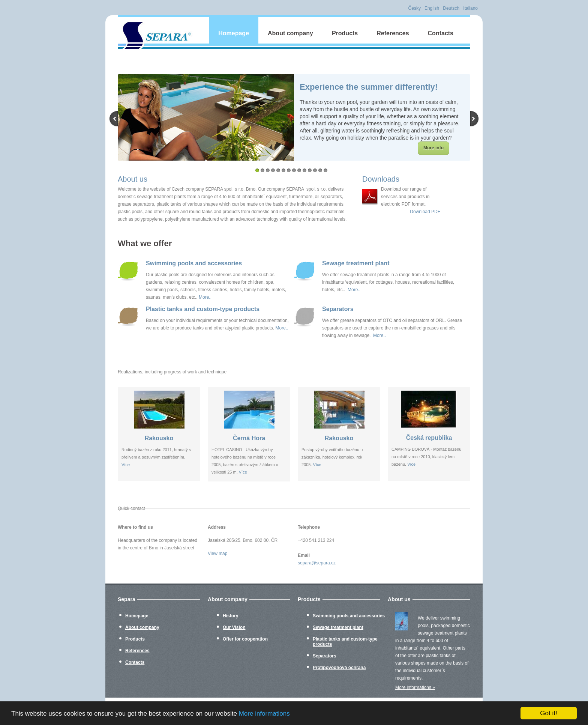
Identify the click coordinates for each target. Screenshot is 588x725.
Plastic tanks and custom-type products (203, 309)
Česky (415, 8)
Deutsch (451, 8)
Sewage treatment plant (356, 263)
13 (320, 170)
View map (217, 554)
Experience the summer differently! (369, 87)
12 (315, 170)
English (432, 8)
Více (126, 465)
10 (304, 170)
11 (310, 170)
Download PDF (425, 212)
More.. (205, 297)
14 (325, 170)
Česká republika (429, 438)
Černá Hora (249, 438)
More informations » (415, 687)
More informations (264, 714)
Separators (338, 309)
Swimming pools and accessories (194, 263)
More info (433, 148)
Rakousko (159, 438)
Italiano (470, 8)
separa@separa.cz (317, 563)
